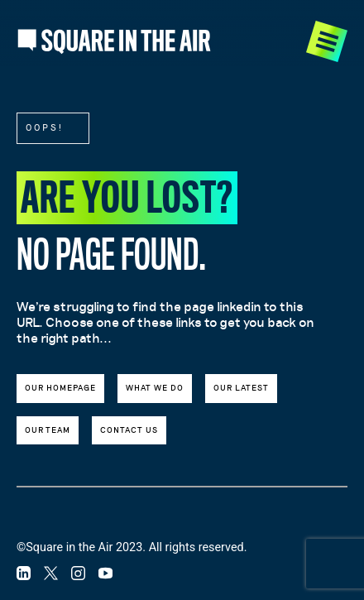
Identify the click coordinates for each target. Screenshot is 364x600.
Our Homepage (60, 388)
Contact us (129, 430)
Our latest (241, 388)
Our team (48, 430)
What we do (155, 388)
